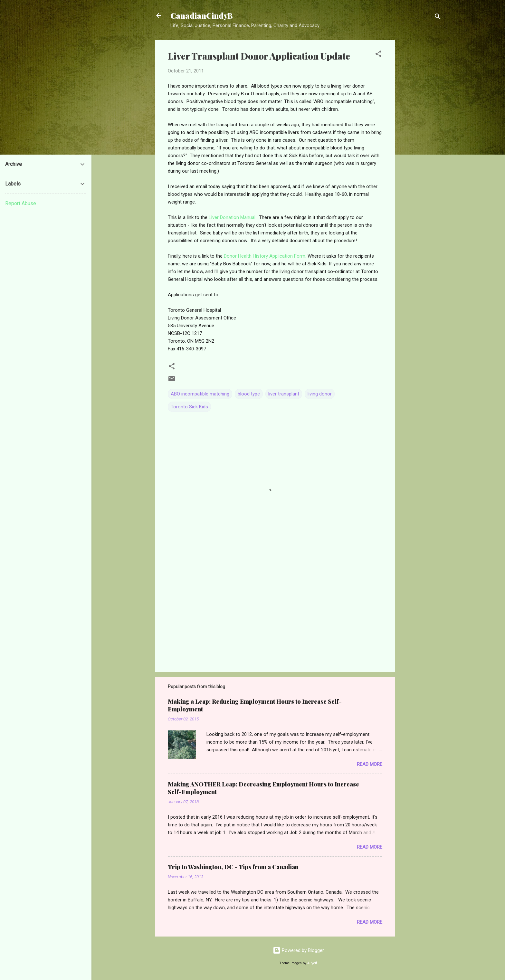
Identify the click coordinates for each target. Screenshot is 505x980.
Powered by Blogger (298, 950)
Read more (370, 764)
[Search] (438, 18)
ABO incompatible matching (200, 394)
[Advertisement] (421, 137)
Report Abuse (21, 203)
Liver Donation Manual (232, 217)
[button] (378, 55)
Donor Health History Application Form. (266, 256)
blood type (249, 394)
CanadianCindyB (202, 15)
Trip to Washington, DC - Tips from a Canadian (233, 867)
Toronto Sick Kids (189, 407)
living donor (320, 394)
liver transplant (284, 394)
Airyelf (312, 963)
